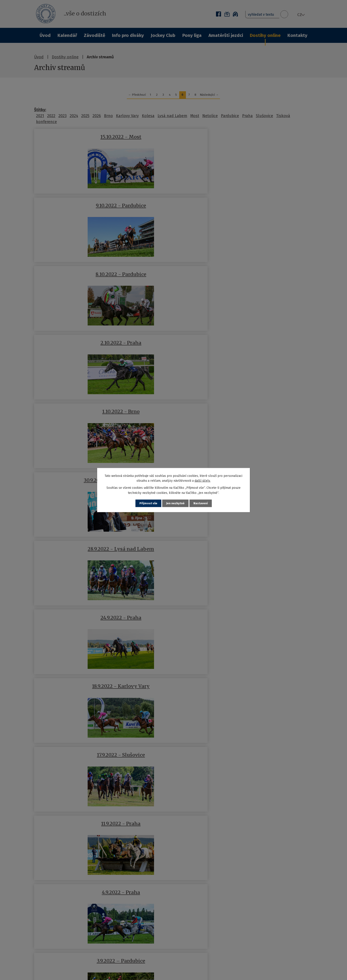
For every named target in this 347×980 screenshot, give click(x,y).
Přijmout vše (148, 503)
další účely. (202, 480)
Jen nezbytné (175, 503)
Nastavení (201, 503)
